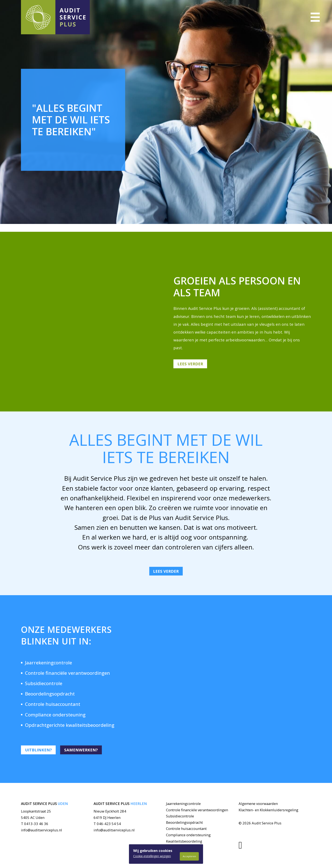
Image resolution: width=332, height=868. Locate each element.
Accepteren (189, 856)
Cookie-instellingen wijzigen (152, 856)
